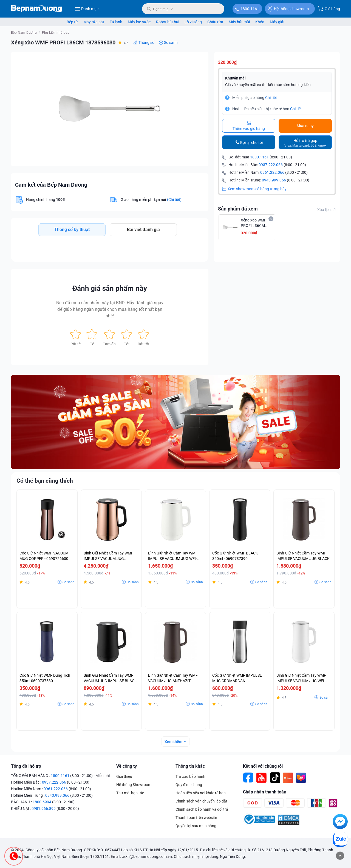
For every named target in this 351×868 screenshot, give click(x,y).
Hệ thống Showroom (134, 785)
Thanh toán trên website (196, 818)
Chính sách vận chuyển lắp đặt (201, 801)
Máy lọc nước (139, 22)
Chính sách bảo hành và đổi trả (202, 809)
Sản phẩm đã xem (238, 209)
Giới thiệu (124, 776)
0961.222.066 (272, 172)
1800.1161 (250, 9)
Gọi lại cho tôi (251, 143)
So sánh (171, 42)
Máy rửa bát (94, 22)
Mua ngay (305, 126)
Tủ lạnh (116, 22)
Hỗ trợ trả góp (305, 143)
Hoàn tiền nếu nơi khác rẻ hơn (201, 793)
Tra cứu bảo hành (190, 776)
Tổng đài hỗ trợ (26, 766)
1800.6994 (42, 802)
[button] (199, 61)
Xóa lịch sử (327, 210)
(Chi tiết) (174, 200)
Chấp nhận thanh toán (265, 792)
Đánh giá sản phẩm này (110, 288)
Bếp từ (72, 22)
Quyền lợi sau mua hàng (196, 826)
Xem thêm (173, 742)
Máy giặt (277, 22)
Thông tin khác (190, 766)
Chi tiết (271, 98)
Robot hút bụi (168, 22)
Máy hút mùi (239, 22)
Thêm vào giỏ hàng (249, 126)
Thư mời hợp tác (130, 793)
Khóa (260, 22)
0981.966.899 (44, 809)
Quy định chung (189, 785)
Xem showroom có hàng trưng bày (254, 189)
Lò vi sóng (193, 22)
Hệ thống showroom (288, 9)
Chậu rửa (215, 22)
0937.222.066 (271, 165)
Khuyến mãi (235, 78)
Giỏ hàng (329, 8)
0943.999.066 (274, 180)
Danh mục (87, 9)
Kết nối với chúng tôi (263, 766)
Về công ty (127, 766)
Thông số (146, 42)
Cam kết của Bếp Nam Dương (51, 185)
